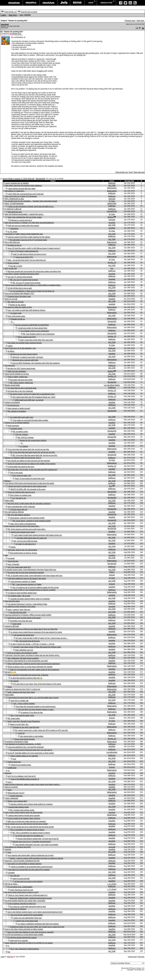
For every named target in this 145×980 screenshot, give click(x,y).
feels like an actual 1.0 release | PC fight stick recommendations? (29, 223)
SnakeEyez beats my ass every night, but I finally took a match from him (37, 927)
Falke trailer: (9, 501)
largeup (64, 3)
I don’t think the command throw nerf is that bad (26, 194)
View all (31, 179)
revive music (77, 3)
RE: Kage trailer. (14, 718)
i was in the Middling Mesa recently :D (25, 779)
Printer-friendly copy (11, 12)
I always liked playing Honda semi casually (24, 815)
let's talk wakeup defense (14, 512)
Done (10, 687)
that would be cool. (15, 212)
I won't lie (21, 733)
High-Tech (13, 15)
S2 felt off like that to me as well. (20, 288)
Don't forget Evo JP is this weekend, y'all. (20, 348)
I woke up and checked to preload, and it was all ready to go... (31, 207)
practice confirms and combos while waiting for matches (32, 804)
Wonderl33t (40, 179)
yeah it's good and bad (21, 879)
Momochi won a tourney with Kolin (25, 360)
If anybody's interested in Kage (16, 742)
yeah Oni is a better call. (20, 701)
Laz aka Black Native (112, 385)
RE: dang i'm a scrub (16, 302)
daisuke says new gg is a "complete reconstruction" (32, 842)
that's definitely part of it (24, 650)
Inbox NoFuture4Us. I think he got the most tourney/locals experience (34, 664)
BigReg (111, 217)
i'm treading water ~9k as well (19, 596)
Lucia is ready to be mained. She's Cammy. (24, 818)
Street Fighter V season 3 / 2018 (15, 179)
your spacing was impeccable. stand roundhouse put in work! (31, 855)
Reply (131, 172)
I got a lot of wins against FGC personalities (26, 915)
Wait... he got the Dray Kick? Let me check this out (27, 260)
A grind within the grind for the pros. (21, 467)
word (9, 790)
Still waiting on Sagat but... (15, 191)
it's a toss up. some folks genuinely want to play (28, 907)
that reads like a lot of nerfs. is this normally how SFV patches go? (32, 470)
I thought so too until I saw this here (26, 727)
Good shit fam (13, 561)
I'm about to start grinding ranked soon (22, 593)
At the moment (13, 263)
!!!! (9, 771)
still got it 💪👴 (10, 672)
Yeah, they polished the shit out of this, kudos (25, 217)
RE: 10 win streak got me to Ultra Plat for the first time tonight (31, 827)
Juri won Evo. (10, 366)
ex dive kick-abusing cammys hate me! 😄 (26, 678)
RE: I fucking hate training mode (22, 810)
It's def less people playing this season (22, 938)
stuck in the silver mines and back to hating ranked (24, 929)
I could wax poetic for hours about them (32, 328)
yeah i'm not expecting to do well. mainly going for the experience (35, 670)
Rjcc (111, 486)
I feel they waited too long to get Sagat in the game (27, 579)
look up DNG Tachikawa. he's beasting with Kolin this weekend (36, 363)
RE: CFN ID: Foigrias (26, 438)
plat (6, 555)
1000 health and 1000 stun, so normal (29, 400)
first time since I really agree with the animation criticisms (29, 504)
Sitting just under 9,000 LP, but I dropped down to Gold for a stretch (30, 590)
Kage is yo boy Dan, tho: (19, 724)
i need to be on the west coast (27, 921)
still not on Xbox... (12, 884)
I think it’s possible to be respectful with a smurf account (31, 867)
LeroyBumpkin (112, 752)
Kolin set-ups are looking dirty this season (23, 226)
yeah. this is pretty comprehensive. (23, 524)
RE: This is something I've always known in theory (31, 833)
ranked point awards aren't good (23, 532)
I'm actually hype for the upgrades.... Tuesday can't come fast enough (31, 201)
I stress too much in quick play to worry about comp (27, 486)
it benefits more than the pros (21, 621)
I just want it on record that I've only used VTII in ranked (29, 870)
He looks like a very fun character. (20, 391)
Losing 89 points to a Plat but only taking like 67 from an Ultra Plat (32, 629)
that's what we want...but (22, 476)
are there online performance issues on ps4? (22, 892)
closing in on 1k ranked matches (17, 423)
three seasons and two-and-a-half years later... (22, 526)
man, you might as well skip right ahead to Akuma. (27, 310)
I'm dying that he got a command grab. (22, 388)
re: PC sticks (12, 232)
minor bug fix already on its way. (17, 374)
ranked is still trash (12, 626)
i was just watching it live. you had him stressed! (26, 747)
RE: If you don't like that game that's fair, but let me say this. (32, 452)
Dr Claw (112, 201)
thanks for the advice (18, 305)
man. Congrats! (13, 564)
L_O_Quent (112, 884)
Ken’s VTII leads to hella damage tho (24, 251)
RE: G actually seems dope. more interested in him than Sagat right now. (35, 576)
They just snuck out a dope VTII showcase (21, 196)
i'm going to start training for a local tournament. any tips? (26, 661)
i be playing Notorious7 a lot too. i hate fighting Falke (27, 604)
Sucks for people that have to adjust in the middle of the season (32, 464)
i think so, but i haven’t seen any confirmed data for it (27, 895)
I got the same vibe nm (19, 510)
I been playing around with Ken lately (22, 189)
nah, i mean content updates (24, 704)
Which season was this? (27, 337)
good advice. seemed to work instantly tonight (27, 518)
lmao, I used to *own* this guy (19, 610)
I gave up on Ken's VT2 (24, 257)
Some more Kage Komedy (25, 739)
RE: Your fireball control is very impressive (39, 334)
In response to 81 (15, 33)
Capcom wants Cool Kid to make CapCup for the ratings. (29, 237)
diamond (8, 773)
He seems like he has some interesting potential (26, 573)
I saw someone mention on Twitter (23, 582)
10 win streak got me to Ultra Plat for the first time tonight (26, 824)
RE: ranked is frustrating (17, 411)
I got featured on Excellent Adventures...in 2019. (23, 744)
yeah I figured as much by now (22, 890)
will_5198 (112, 186)
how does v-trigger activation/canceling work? (22, 274)
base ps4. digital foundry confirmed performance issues (31, 898)
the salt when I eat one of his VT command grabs (29, 240)
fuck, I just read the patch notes (22, 715)
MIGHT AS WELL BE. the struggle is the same (28, 489)
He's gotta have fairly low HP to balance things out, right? (34, 397)
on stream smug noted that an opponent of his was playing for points (36, 632)
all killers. (11, 351)
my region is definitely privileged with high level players (38, 924)
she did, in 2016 (16, 266)
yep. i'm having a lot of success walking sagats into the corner (36, 587)
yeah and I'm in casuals (19, 941)
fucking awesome (14, 762)
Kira (112, 268)
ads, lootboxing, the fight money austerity (23, 658)
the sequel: (15, 681)
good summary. (13, 426)
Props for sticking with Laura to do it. (21, 492)
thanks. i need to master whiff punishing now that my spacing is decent (37, 858)
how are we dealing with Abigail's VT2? (19, 294)
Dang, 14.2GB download (14, 204)
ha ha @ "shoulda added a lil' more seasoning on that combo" (31, 753)
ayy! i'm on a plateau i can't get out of (22, 776)
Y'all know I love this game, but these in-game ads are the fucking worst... (32, 655)
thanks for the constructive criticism (33, 440)
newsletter (106, 3)
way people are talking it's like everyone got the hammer (29, 461)
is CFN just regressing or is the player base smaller (24, 935)
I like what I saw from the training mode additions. (23, 186)
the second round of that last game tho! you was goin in (31, 750)
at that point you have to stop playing (29, 882)
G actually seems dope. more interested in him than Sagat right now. (31, 570)
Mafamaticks (112, 188)
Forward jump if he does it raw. (19, 296)
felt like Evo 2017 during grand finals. (22, 368)
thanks (13, 547)
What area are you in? (16, 793)
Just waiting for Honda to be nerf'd (18, 847)
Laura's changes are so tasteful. (17, 183)
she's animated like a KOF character (21, 507)
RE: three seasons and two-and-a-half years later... (27, 529)
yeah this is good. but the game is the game (24, 618)
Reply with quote (139, 172)
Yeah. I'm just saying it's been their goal (30, 479)
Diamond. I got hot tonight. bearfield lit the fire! (22, 861)
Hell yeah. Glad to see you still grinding (22, 550)
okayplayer (14, 3)
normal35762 (112, 211)
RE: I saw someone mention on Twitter (27, 584)
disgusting (14, 229)
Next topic (141, 21)
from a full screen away (16, 316)
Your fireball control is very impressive (35, 331)
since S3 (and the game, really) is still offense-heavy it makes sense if (34, 248)
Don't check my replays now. (21, 495)
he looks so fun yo (15, 245)
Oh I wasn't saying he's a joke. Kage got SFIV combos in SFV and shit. (41, 730)
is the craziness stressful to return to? (22, 904)
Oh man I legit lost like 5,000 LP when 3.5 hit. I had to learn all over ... (42, 638)
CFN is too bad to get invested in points (22, 653)
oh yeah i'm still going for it (26, 544)
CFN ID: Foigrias (22, 435)
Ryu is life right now (12, 242)
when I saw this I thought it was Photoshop (24, 721)
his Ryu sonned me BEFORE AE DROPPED (32, 325)
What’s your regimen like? (17, 801)
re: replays (24, 446)
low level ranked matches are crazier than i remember (25, 901)
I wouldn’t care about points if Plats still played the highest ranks (37, 647)
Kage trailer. (9, 695)
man (9, 852)
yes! (14, 759)
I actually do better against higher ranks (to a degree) (30, 599)
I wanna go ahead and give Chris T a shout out (22, 689)
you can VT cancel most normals (20, 277)
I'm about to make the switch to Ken (18, 307)
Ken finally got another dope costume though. (25, 343)
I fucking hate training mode (18, 807)
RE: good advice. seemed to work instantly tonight (32, 521)
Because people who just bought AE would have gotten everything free (34, 271)
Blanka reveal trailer (12, 385)
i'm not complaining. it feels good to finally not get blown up (32, 291)
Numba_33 (112, 263)
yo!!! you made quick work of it (19, 567)
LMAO (10, 346)
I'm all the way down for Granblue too (29, 836)
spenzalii (112, 199)
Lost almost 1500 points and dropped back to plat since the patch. (30, 483)
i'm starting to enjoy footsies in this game (20, 607)
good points (17, 624)
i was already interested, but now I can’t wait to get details (36, 845)
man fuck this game (12, 601)
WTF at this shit (11, 268)
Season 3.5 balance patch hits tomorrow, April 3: (23, 458)
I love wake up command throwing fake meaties (30, 420)
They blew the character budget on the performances (36, 707)
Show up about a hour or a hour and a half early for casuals (30, 667)
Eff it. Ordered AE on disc (14, 199)
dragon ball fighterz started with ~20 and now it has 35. (38, 839)
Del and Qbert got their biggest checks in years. (36, 710)
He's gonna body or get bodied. (32, 736)
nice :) (10, 782)
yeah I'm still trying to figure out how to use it (30, 254)
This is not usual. (16, 473)
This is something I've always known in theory (27, 830)
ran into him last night (18, 612)
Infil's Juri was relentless (17, 371)
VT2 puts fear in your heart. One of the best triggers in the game (37, 684)
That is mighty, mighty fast (17, 377)
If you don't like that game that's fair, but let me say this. (28, 449)
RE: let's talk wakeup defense (19, 515)
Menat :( (8, 481)
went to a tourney (11, 787)
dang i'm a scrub (11, 299)
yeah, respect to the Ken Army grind (21, 692)
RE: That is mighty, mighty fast (22, 383)
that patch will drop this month (21, 380)
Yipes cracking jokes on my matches (24, 756)
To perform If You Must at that (32, 713)
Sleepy (112, 572)
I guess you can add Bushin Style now (27, 918)
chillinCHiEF (112, 204)
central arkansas (16, 796)
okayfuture (49, 3)
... (14, 322)
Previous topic (130, 21)
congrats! (11, 558)
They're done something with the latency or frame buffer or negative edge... (33, 285)
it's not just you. (13, 405)
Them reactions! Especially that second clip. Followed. (28, 675)
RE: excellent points (20, 432)
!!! (8, 946)
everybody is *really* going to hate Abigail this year (24, 234)
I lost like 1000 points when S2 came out (31, 538)
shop (91, 3)
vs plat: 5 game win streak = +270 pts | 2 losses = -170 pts (32, 644)
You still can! (15, 876)
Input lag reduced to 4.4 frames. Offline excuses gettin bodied (28, 615)
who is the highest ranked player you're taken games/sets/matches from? (35, 912)
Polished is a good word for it (21, 220)
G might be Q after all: (13, 209)
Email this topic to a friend (29, 12)
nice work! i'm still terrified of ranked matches (24, 864)
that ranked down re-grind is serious (24, 553)
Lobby (3, 15)
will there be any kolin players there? (24, 354)
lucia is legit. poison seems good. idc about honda (24, 813)
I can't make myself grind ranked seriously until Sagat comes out (38, 535)
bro (9, 952)
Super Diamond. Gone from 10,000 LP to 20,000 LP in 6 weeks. (29, 943)
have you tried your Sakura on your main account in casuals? (31, 932)
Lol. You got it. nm (19, 498)
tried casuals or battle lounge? (19, 408)
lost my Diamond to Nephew (15, 909)
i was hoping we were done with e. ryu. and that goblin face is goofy (33, 698)
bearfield (5, 24)
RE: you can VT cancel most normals (24, 280)
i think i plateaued (11, 798)
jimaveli (112, 575)
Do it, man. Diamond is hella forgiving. (25, 949)
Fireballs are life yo (18, 319)
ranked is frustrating (12, 402)
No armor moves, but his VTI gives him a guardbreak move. (32, 394)
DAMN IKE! (12, 768)
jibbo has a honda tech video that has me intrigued (27, 821)
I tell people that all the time (24, 635)
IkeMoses (112, 183)
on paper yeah (16, 313)
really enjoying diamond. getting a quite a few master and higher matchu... (33, 785)
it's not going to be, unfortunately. (20, 887)
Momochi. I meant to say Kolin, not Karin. (28, 357)
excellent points (16, 429)
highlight (8, 849)
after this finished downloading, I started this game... (24, 214)
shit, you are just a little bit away (25, 541)
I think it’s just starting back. (21, 765)
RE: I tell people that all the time (28, 641)
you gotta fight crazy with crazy (22, 417)
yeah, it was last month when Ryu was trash (36, 340)
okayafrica (31, 3)
